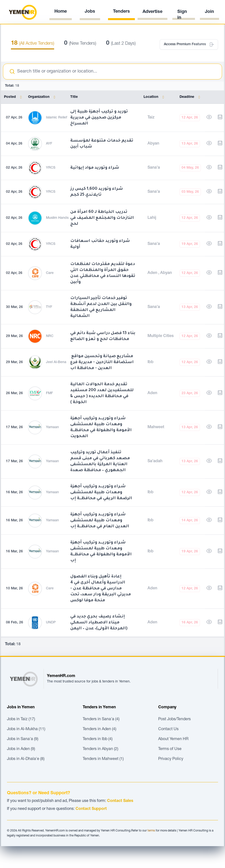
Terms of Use (170, 749)
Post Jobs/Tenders (174, 719)
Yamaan (52, 427)
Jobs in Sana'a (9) (23, 739)
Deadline (191, 97)
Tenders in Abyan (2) (100, 749)
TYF (49, 307)
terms (151, 831)
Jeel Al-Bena (56, 362)
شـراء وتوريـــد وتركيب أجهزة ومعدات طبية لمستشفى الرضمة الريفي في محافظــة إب (101, 492)
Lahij (152, 218)
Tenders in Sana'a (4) (101, 719)
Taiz (151, 118)
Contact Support (91, 809)
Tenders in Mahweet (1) (103, 759)
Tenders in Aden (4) (99, 729)
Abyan (153, 144)
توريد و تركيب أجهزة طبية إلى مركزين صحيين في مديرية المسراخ (99, 118)
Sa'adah (155, 461)
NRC (50, 336)
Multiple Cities (161, 336)
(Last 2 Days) (121, 44)
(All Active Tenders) (33, 44)
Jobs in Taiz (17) (21, 719)
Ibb (150, 362)
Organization (43, 97)
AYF (49, 144)
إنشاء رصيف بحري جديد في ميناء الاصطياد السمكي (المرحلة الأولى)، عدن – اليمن (99, 623)
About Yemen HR (173, 739)
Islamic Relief (56, 118)
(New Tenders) (80, 44)
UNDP (51, 623)
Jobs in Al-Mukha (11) (26, 729)
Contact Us (168, 729)
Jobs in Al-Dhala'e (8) (26, 759)
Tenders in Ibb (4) (98, 739)
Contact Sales (120, 801)
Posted (14, 97)
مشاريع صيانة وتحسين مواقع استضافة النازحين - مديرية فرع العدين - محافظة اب (102, 362)
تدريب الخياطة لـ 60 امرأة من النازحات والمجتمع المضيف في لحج (102, 218)
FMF (49, 393)
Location (155, 97)
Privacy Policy (171, 759)
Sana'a (154, 168)
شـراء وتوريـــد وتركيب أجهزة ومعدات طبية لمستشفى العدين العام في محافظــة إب (100, 521)
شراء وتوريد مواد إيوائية (95, 168)
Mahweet (156, 427)
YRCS (51, 168)
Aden (153, 273)
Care (50, 273)
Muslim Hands (57, 218)
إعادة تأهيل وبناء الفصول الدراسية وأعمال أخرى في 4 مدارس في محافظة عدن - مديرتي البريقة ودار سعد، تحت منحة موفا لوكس (101, 589)
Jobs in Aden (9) (21, 749)
